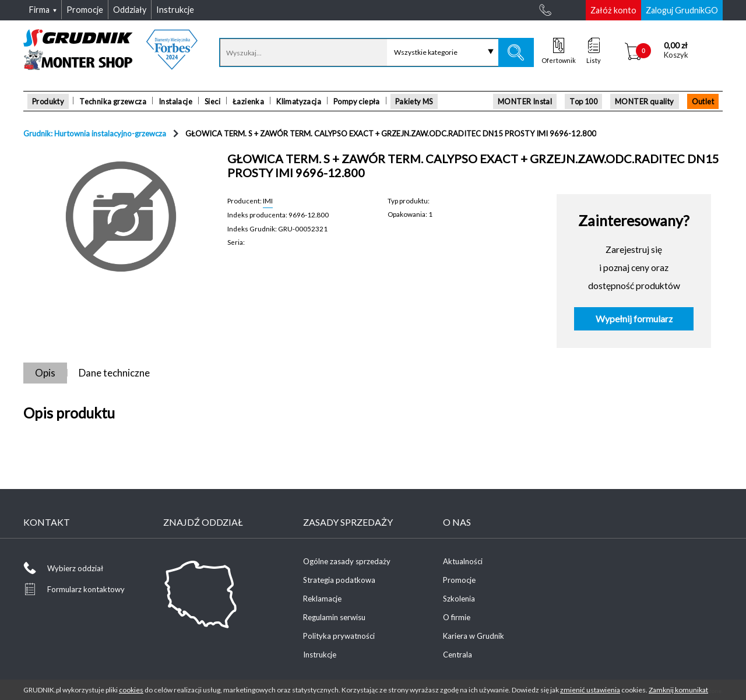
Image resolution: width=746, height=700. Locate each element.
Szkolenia (459, 599)
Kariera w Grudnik (474, 636)
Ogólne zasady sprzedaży (347, 561)
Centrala (458, 655)
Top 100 (583, 101)
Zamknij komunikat (678, 690)
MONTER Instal (525, 101)
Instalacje (175, 101)
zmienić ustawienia (590, 690)
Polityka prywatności (339, 636)
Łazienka (248, 101)
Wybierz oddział (75, 568)
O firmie (457, 617)
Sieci (212, 101)
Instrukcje (320, 655)
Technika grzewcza (113, 101)
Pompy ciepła (357, 101)
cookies (131, 690)
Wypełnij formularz (634, 319)
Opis (45, 373)
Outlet (703, 101)
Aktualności (463, 561)
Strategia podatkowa (339, 580)
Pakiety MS (414, 101)
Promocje (459, 580)
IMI (268, 200)
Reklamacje (322, 599)
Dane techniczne (114, 373)
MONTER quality (645, 101)
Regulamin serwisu (334, 617)
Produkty (48, 101)
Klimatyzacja (299, 101)
